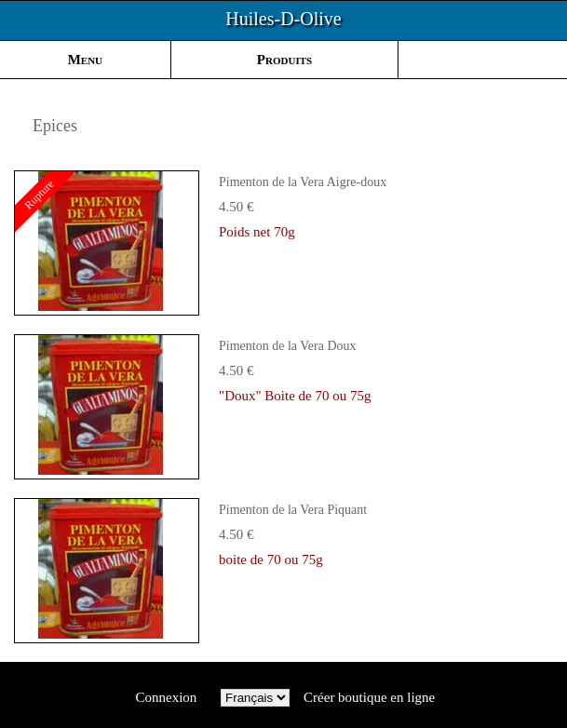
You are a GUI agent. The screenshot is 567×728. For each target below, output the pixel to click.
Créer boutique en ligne (369, 697)
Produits (284, 60)
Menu (85, 60)
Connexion (166, 697)
